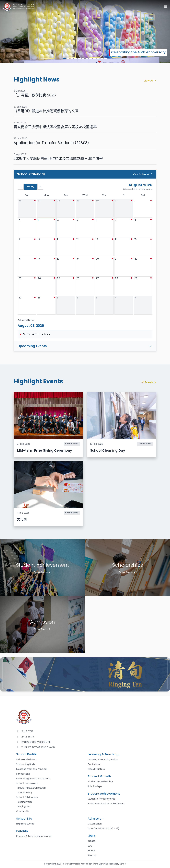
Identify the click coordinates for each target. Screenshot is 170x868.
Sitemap (92, 855)
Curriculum (94, 764)
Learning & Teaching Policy (103, 759)
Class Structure (96, 769)
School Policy (25, 793)
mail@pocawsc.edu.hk (36, 742)
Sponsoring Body (26, 764)
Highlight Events (25, 824)
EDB (90, 846)
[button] (64, 58)
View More (43, 572)
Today (30, 187)
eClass (91, 841)
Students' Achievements (101, 799)
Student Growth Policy (100, 781)
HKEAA (91, 851)
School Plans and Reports (32, 788)
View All (150, 81)
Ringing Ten (24, 806)
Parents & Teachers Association (34, 836)
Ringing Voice (25, 802)
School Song (23, 774)
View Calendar (143, 174)
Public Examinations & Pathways (106, 804)
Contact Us (23, 811)
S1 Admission (95, 824)
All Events (149, 382)
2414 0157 (27, 731)
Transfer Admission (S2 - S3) (103, 828)
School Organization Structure (33, 779)
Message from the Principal (32, 769)
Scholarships (95, 786)
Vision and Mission (26, 759)
